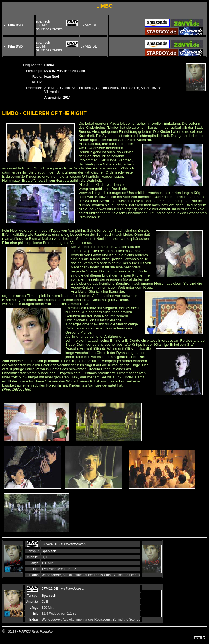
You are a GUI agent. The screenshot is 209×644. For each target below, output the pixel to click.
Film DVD (15, 25)
